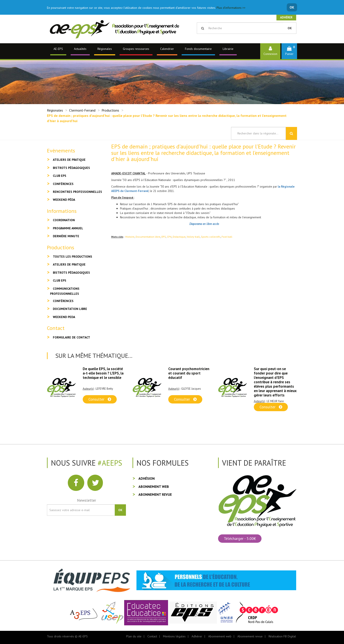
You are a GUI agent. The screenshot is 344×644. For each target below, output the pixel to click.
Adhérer (286, 17)
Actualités (80, 49)
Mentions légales (174, 636)
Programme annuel (68, 228)
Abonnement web (154, 487)
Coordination (64, 220)
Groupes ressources (136, 49)
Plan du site (134, 636)
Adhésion (147, 478)
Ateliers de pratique (69, 160)
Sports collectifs (211, 237)
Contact (152, 636)
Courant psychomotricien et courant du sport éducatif (189, 373)
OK (292, 7)
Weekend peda (64, 317)
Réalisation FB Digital (282, 636)
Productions (110, 110)
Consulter (100, 399)
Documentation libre (148, 237)
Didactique (179, 237)
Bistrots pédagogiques (71, 168)
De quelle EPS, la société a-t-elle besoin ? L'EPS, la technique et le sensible (103, 373)
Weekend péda (64, 200)
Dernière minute (66, 236)
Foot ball (227, 237)
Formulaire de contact (72, 337)
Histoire (130, 237)
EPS (164, 237)
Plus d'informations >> (231, 8)
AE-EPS (58, 49)
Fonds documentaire (198, 49)
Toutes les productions (73, 257)
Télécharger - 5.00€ (240, 538)
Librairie (228, 49)
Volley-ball (193, 237)
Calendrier (167, 49)
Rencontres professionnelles (77, 192)
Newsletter (87, 500)
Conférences (63, 184)
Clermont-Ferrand (82, 110)
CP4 (169, 237)
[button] (289, 51)
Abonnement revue (155, 494)
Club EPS (60, 176)
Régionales (105, 49)
